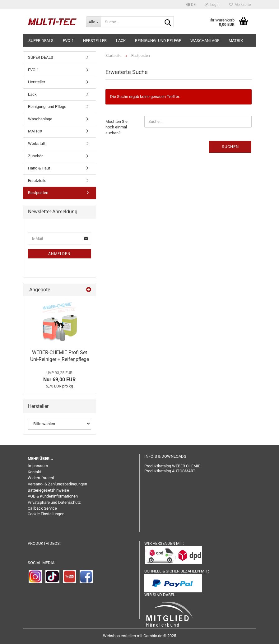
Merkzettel (240, 5)
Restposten (38, 193)
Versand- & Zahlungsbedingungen (57, 484)
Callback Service (42, 508)
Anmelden (59, 254)
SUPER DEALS (41, 41)
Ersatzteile (37, 181)
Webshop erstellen (119, 636)
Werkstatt (37, 144)
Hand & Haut (39, 168)
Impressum (38, 466)
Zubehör (35, 156)
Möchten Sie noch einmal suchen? (116, 127)
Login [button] (212, 5)
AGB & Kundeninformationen (53, 496)
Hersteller (95, 41)
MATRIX (236, 41)
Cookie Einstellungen (46, 514)
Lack (121, 41)
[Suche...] (93, 22)
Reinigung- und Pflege (158, 41)
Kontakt (35, 472)
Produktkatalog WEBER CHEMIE (172, 466)
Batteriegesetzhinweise (48, 490)
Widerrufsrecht (41, 478)
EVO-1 (68, 41)
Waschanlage (205, 41)
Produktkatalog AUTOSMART (170, 471)
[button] (191, 5)
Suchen (230, 147)
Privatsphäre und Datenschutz (54, 502)
